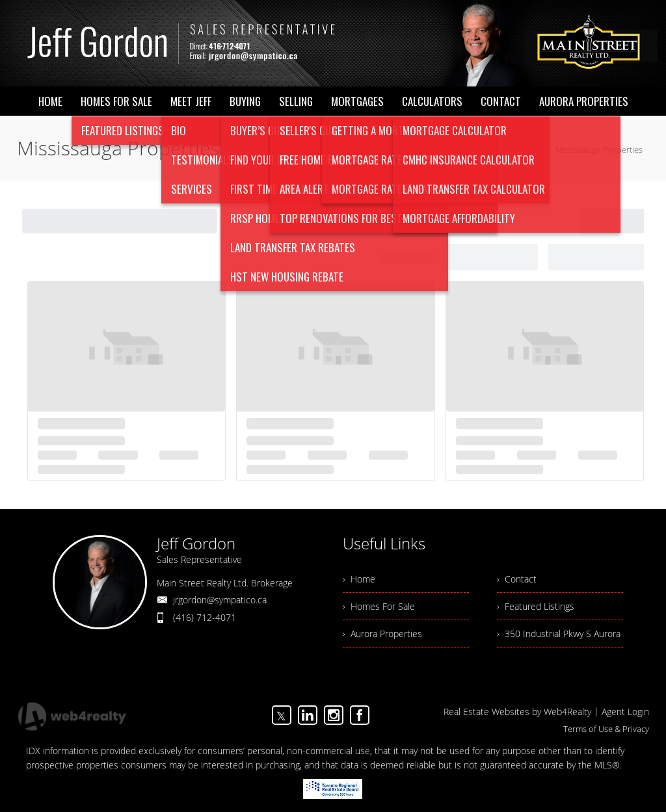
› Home (359, 579)
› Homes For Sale (379, 606)
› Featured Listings (536, 606)
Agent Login (625, 712)
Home (531, 150)
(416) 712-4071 (205, 617)
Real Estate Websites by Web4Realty (517, 712)
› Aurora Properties (382, 634)
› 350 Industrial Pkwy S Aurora (559, 634)
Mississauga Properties (599, 150)
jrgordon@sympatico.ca (220, 600)
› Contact (517, 579)
